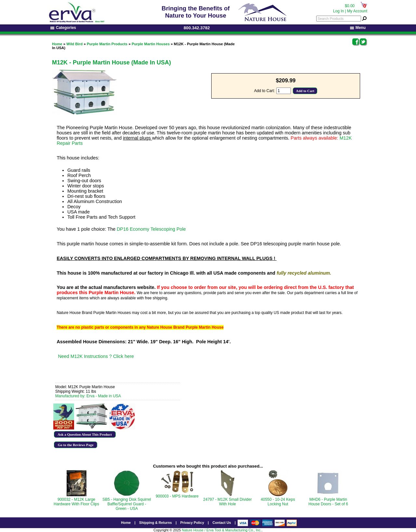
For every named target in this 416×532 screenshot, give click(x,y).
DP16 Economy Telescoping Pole (151, 229)
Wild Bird (74, 44)
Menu (358, 28)
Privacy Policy (192, 523)
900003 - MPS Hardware (177, 496)
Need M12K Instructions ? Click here (96, 356)
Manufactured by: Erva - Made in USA (88, 396)
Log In (338, 11)
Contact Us (222, 523)
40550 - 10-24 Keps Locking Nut (278, 502)
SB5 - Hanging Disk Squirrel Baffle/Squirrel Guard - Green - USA (127, 504)
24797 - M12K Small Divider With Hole (227, 502)
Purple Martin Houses (151, 44)
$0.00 (350, 6)
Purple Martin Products (107, 44)
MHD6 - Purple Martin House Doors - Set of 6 (328, 502)
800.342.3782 (197, 28)
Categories (63, 28)
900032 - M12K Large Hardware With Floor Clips (76, 502)
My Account (357, 11)
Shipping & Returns (156, 523)
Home (57, 44)
